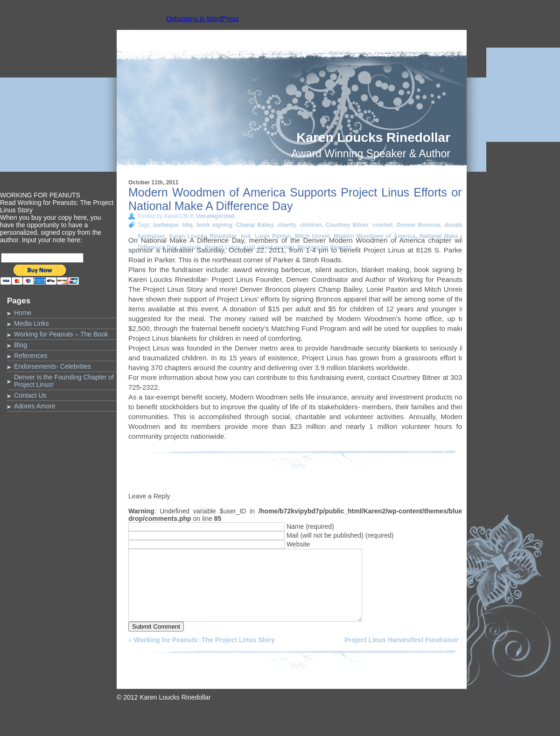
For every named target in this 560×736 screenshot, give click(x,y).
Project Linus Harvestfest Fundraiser (402, 654)
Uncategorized (215, 216)
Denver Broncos (419, 225)
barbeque (166, 225)
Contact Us (30, 395)
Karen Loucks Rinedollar (373, 137)
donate (453, 225)
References (31, 356)
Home (23, 313)
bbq (188, 225)
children (311, 225)
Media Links (31, 323)
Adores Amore (35, 406)
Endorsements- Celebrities (52, 366)
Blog (21, 345)
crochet (382, 225)
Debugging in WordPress (202, 19)
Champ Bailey (255, 225)
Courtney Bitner (347, 225)
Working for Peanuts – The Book (61, 334)
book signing (214, 225)
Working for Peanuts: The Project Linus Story (204, 654)
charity (287, 225)
